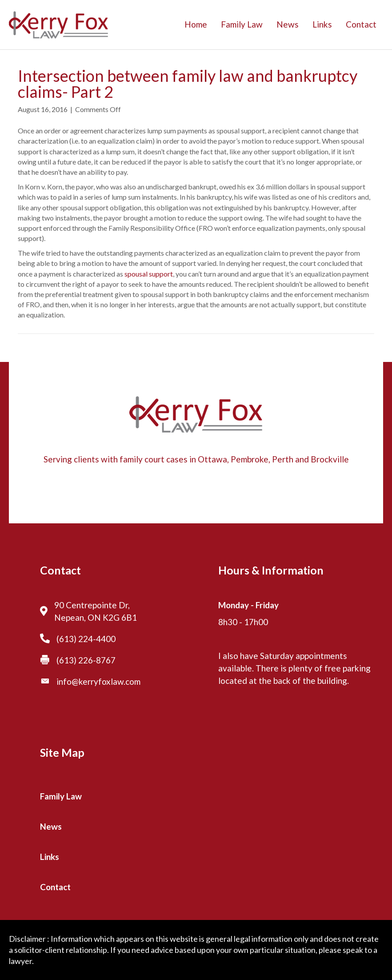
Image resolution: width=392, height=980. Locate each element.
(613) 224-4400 (86, 639)
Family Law (242, 24)
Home (196, 24)
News (288, 24)
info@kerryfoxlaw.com (98, 681)
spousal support (149, 274)
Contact (361, 24)
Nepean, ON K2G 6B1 (96, 617)
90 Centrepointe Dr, (92, 605)
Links (322, 24)
